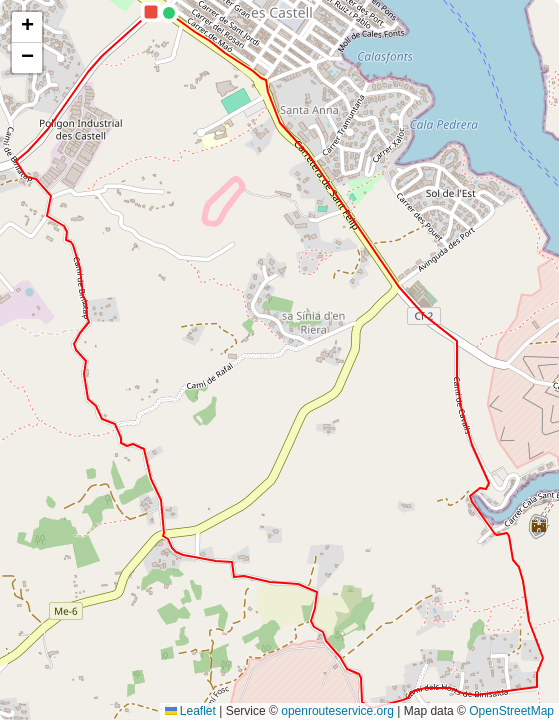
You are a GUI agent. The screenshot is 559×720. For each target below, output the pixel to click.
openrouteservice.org (337, 711)
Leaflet (190, 711)
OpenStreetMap (511, 711)
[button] (169, 13)
